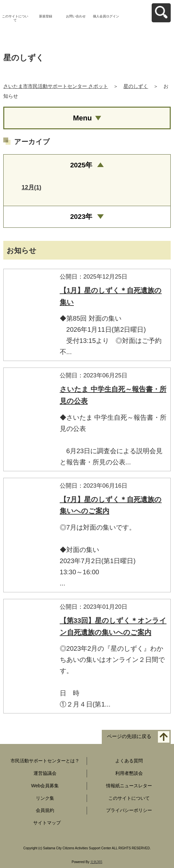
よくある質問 (129, 761)
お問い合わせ (76, 16)
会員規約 (45, 810)
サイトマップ (47, 823)
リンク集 (45, 798)
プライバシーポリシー (129, 810)
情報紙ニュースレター (129, 786)
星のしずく (136, 86)
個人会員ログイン (106, 16)
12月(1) (32, 187)
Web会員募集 (45, 786)
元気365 (96, 862)
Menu (82, 118)
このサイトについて (15, 18)
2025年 (81, 165)
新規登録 (46, 16)
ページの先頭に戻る (129, 737)
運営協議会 (45, 773)
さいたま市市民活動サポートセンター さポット (56, 86)
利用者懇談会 (129, 773)
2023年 (81, 216)
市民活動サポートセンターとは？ (45, 761)
